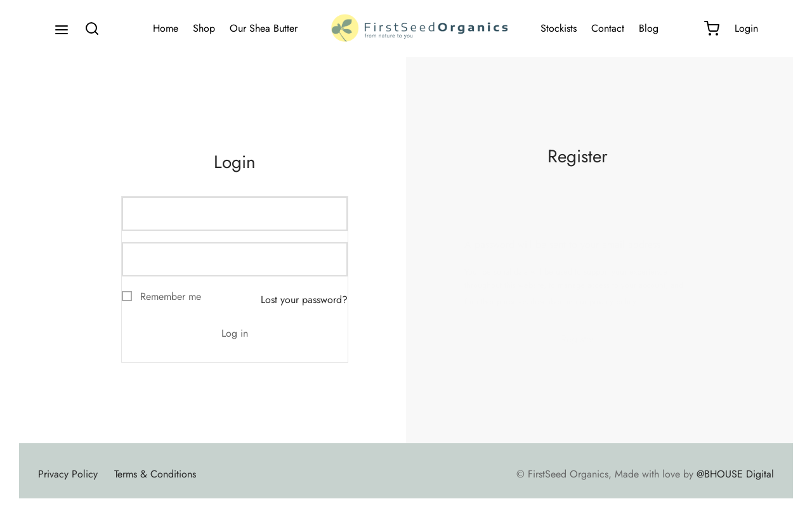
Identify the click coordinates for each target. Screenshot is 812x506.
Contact (608, 28)
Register (578, 339)
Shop (204, 28)
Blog (649, 28)
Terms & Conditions (155, 474)
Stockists (559, 28)
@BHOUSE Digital (735, 474)
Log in (235, 333)
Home (166, 28)
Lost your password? (304, 300)
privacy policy (613, 302)
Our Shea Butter (264, 28)
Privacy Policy (68, 474)
